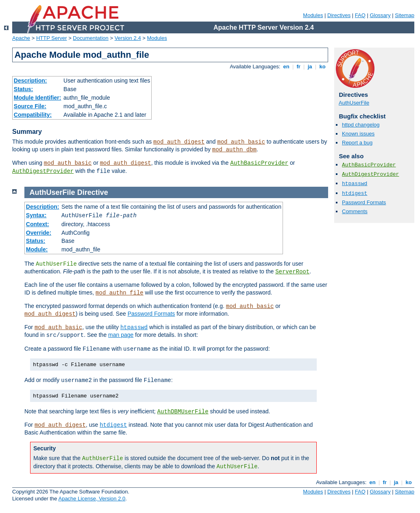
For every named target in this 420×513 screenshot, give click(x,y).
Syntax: (36, 215)
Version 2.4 (128, 38)
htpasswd (355, 184)
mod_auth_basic (241, 142)
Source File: (30, 106)
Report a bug (357, 143)
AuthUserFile (354, 103)
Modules (313, 15)
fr (299, 67)
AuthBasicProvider (259, 163)
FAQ (360, 15)
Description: (30, 81)
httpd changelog (361, 125)
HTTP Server (52, 38)
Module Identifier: (38, 98)
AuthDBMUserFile (183, 412)
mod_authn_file (120, 293)
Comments (355, 211)
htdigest (355, 193)
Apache (21, 38)
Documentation (90, 38)
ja (310, 67)
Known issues (358, 134)
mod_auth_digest (179, 142)
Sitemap (405, 15)
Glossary (380, 15)
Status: (23, 89)
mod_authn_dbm (234, 150)
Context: (38, 224)
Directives (339, 15)
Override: (39, 233)
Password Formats (364, 202)
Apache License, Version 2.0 (92, 499)
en (286, 67)
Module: (37, 249)
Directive (93, 192)
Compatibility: (33, 115)
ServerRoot (292, 272)
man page (121, 335)
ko (322, 67)
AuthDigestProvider (43, 171)
